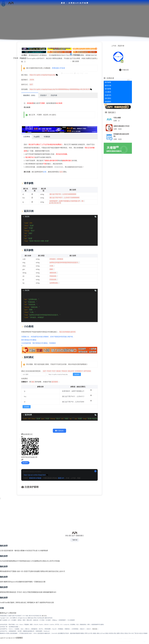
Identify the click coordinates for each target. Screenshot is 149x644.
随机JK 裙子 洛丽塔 (37, 598)
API (9, 615)
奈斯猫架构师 (12, 626)
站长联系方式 (27, 430)
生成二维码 (26, 598)
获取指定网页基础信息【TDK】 (11, 587)
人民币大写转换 (54, 556)
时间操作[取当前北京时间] (121, 135)
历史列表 (54, 94)
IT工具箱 (42, 615)
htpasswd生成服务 (17, 577)
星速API (82, 624)
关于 (4, 633)
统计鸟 (41, 624)
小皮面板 (17, 624)
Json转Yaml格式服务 (7, 598)
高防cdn (27, 624)
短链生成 (36, 615)
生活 (78, 54)
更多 (15, 608)
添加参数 (26, 402)
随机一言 (33, 577)
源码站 (20, 615)
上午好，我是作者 (118, 45)
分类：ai (117, 120)
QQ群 (1, 633)
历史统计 (43, 94)
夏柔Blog (3, 608)
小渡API (88, 624)
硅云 (22, 624)
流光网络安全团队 (14, 622)
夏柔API (61, 473)
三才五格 (33, 556)
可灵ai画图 (118, 117)
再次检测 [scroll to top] (27, 106)
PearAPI (54, 624)
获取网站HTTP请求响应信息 (20, 556)
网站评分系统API (42, 556)
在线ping (54, 615)
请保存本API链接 (35, 473)
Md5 (55, 587)
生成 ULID (38, 546)
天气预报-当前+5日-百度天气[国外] (22, 567)
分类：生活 (118, 130)
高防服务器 (34, 624)
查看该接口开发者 (58, 67)
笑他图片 (38, 567)
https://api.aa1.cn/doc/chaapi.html (35, 470)
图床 (24, 615)
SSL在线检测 (71, 615)
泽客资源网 (47, 624)
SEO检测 (48, 615)
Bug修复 (37, 136)
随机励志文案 (41, 577)
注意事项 (26, 136)
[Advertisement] (74, 509)
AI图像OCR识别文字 (27, 546)
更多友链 (95, 624)
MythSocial (47, 626)
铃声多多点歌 (49, 598)
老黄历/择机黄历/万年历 (122, 126)
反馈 (45, 171)
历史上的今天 (60, 567)
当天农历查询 (5, 556)
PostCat (11, 624)
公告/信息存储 (5, 546)
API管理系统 (75, 624)
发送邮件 (26, 577)
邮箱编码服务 (48, 587)
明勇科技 (67, 624)
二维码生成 (18, 598)
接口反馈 (76, 60)
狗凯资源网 (39, 626)
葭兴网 (20, 626)
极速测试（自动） (30, 94)
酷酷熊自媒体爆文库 (29, 626)
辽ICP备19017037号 (11, 633)
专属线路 (47, 136)
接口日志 (44, 611)
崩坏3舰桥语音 (5, 577)
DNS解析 (14, 615)
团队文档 (29, 615)
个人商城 (10, 608)
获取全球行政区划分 (48, 567)
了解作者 (75, 535)
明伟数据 (61, 624)
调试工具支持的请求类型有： (56, 366)
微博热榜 (45, 546)
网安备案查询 (5, 567)
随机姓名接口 (39, 587)
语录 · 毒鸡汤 (15, 546)
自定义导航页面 (28, 587)
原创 (75, 54)
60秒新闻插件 (62, 615)
